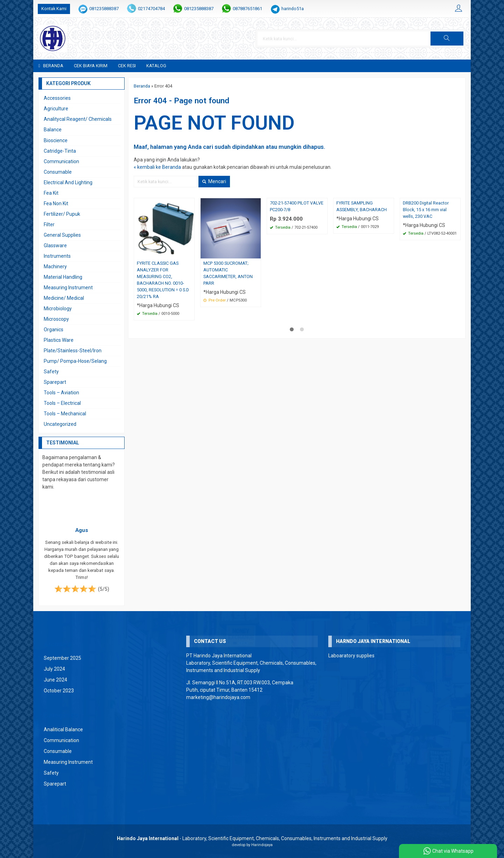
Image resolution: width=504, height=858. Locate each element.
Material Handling (63, 277)
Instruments (57, 256)
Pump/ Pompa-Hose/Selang (75, 361)
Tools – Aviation (61, 393)
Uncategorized (60, 424)
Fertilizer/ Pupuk (62, 214)
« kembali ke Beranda (157, 167)
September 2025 (62, 658)
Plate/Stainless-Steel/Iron (73, 351)
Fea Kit (51, 193)
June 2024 (55, 680)
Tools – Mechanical (65, 414)
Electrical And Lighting (68, 182)
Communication (61, 161)
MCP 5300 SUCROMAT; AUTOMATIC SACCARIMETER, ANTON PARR (228, 273)
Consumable (58, 172)
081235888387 (104, 9)
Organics (54, 330)
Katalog (156, 66)
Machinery (55, 267)
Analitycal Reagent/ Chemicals (78, 119)
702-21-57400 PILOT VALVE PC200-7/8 (297, 206)
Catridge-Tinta (60, 151)
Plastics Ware (59, 340)
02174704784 (151, 9)
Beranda (51, 66)
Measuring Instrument (68, 288)
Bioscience (56, 140)
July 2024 (54, 669)
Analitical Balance (63, 729)
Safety (51, 372)
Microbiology (58, 309)
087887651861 (247, 9)
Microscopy (56, 319)
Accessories (57, 98)
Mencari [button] (214, 181)
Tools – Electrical (62, 403)
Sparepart (55, 382)
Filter (49, 224)
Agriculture (56, 109)
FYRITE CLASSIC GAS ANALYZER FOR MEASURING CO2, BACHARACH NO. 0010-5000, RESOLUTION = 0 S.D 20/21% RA (163, 280)
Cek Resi (127, 66)
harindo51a (293, 9)
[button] (447, 39)
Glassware (55, 245)
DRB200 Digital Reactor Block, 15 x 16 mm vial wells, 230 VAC (426, 210)
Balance (53, 130)
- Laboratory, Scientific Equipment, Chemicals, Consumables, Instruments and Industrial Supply (252, 838)
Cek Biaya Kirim (91, 66)
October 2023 (59, 691)
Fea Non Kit (56, 203)
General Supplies (62, 235)
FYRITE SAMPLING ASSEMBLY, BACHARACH (362, 206)
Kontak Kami (54, 9)
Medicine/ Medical (64, 298)
